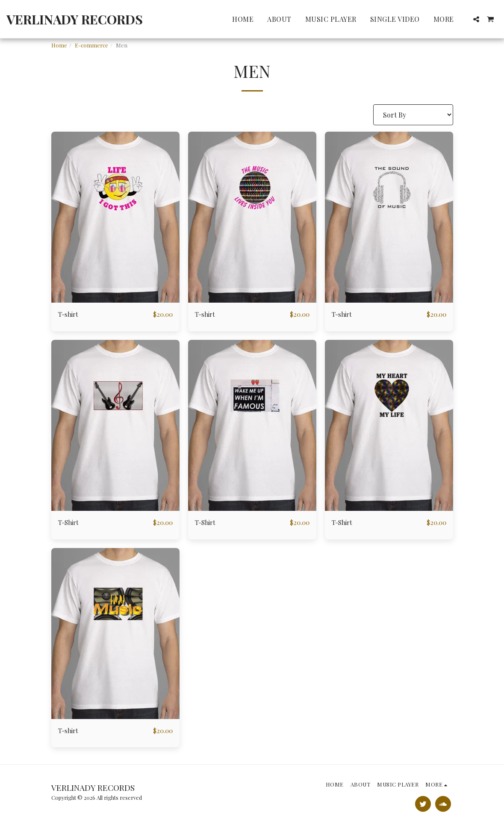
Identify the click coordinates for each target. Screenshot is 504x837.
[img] (115, 217)
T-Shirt (70, 523)
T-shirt (69, 314)
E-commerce (91, 45)
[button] (476, 19)
